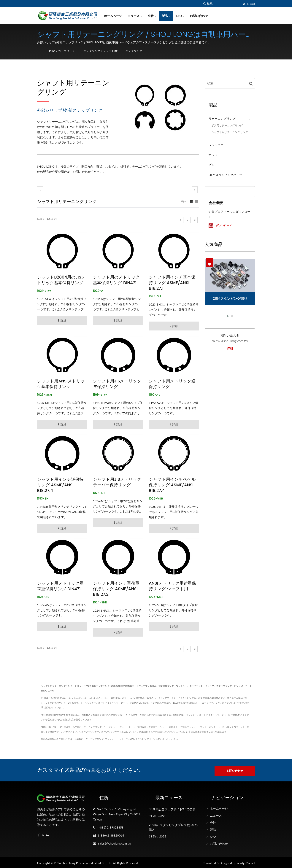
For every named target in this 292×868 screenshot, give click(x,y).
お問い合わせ (200, 16)
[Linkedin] (47, 834)
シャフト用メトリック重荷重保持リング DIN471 (60, 586)
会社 (153, 16)
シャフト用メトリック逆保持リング (172, 384)
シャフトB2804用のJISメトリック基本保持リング (61, 280)
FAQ (181, 16)
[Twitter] (43, 834)
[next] (195, 190)
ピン (212, 165)
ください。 (174, 739)
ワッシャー (216, 145)
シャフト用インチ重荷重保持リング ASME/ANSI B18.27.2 (116, 589)
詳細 (230, 348)
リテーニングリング (90, 51)
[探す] (204, 4)
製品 (167, 16)
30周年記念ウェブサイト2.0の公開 (172, 809)
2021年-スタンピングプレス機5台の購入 (173, 826)
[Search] (224, 4)
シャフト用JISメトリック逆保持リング (117, 384)
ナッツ (213, 155)
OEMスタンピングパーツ (225, 175)
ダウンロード (220, 226)
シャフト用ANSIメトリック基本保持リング (61, 384)
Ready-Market (246, 862)
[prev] (40, 190)
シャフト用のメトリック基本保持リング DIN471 (116, 280)
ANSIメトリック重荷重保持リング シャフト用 (172, 586)
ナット (120, 739)
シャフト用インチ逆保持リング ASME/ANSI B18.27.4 (60, 485)
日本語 (251, 4)
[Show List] (197, 201)
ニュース (136, 16)
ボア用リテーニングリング (227, 125)
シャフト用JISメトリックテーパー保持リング (117, 482)
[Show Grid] (192, 201)
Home (52, 51)
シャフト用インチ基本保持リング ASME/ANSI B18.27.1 (172, 283)
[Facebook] (39, 834)
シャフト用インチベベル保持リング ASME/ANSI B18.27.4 (172, 485)
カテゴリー (66, 51)
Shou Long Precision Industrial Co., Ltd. (87, 862)
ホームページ (114, 16)
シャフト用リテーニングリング (127, 51)
